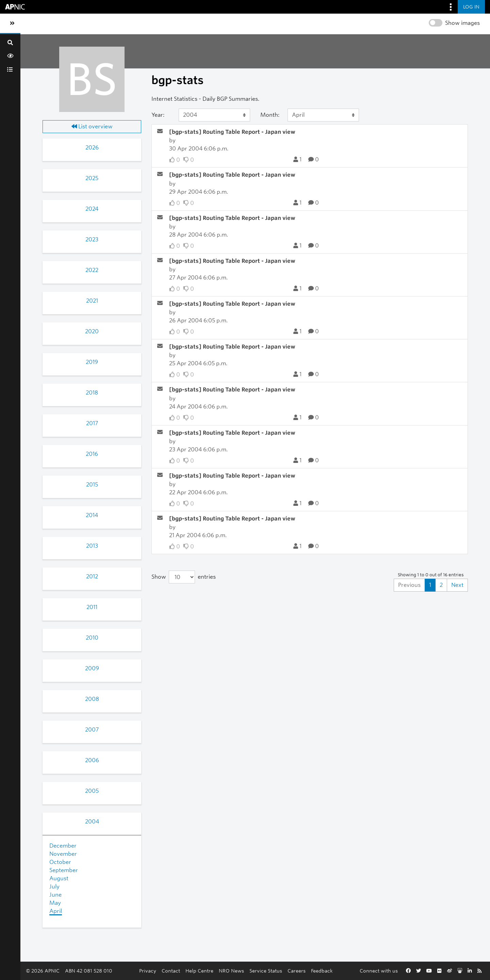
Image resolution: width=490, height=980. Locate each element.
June (55, 895)
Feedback (322, 971)
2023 (92, 239)
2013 (92, 546)
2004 (92, 822)
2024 (92, 209)
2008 (92, 699)
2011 (92, 607)
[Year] (214, 115)
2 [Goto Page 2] (441, 585)
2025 (92, 178)
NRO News (231, 971)
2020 (92, 331)
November (63, 854)
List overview (92, 126)
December (63, 846)
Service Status (266, 971)
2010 (92, 638)
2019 (92, 362)
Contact (171, 971)
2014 (92, 515)
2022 (92, 270)
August (59, 878)
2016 (92, 454)
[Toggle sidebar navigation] (12, 23)
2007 (92, 730)
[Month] (323, 115)
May (55, 903)
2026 (92, 148)
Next (457, 585)
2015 (92, 485)
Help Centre (199, 971)
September (64, 870)
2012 (92, 576)
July (54, 887)
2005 (92, 791)
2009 (92, 668)
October (60, 862)
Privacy (148, 971)
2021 (92, 301)
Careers (297, 971)
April (56, 911)
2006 (92, 760)
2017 (92, 423)
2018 (92, 393)
